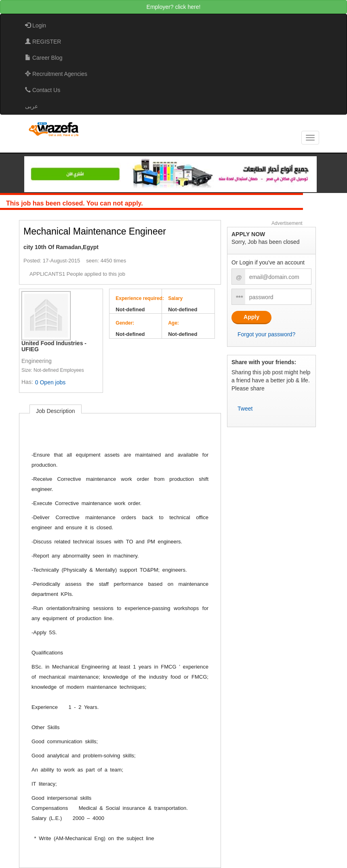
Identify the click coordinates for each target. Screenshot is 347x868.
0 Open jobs (50, 382)
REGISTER (43, 42)
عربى (32, 106)
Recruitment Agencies (56, 74)
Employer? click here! (174, 7)
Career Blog (44, 58)
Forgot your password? (266, 334)
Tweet (245, 409)
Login (36, 25)
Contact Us (43, 90)
